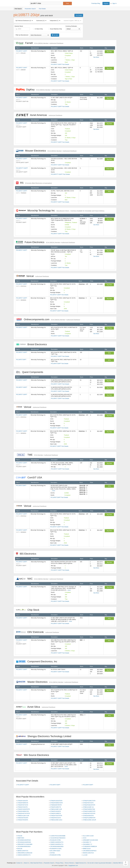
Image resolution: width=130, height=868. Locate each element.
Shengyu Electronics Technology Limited (45, 736)
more (54, 491)
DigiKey (41, 90)
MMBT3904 (21, 838)
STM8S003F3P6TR (56, 805)
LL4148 (85, 855)
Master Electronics (47, 682)
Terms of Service (69, 863)
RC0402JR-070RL (55, 840)
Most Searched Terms (36, 863)
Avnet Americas (39, 115)
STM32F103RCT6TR (89, 801)
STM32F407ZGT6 (55, 818)
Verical (33, 276)
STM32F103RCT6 (55, 807)
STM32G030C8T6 (88, 816)
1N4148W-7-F (87, 842)
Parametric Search (49, 863)
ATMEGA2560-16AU (56, 820)
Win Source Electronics (34, 755)
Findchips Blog (96, 3)
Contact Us (19, 863)
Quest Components (31, 372)
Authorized (42, 21)
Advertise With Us (118, 863)
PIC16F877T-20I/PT (22, 168)
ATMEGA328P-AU (88, 807)
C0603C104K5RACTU (57, 844)
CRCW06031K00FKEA (90, 851)
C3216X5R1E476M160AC (58, 838)
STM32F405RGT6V (23, 811)
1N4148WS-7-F (87, 844)
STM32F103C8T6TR (56, 801)
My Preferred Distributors (25, 21)
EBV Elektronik (38, 632)
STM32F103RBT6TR (89, 818)
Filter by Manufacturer (22, 35)
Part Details (79, 15)
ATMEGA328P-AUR (56, 809)
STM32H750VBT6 (23, 820)
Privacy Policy (59, 863)
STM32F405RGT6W (89, 809)
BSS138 (20, 849)
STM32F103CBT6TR (23, 809)
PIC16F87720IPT (21, 360)
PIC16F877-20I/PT (22, 51)
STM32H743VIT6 (22, 807)
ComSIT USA (30, 477)
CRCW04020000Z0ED (57, 846)
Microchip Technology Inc (60, 211)
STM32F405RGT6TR (56, 803)
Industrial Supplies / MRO (73, 21)
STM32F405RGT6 (23, 803)
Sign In (114, 3)
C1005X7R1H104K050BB (58, 836)
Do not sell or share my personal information (99, 863)
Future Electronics (46, 242)
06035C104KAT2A (88, 853)
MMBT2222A (87, 849)
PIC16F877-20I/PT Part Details (60, 64)
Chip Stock (29, 610)
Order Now (109, 169)
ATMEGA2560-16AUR (89, 820)
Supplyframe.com (73, 866)
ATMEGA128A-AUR (23, 816)
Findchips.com (20, 3)
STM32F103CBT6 (55, 811)
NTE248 (20, 836)
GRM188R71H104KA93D (90, 840)
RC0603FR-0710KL (56, 849)
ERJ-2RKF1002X (55, 851)
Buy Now (109, 52)
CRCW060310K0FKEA (24, 840)
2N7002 (52, 853)
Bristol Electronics (32, 344)
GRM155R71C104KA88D (25, 844)
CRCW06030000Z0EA (24, 846)
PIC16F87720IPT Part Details (60, 364)
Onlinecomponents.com (48, 319)
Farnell (40, 43)
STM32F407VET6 (88, 803)
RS (34, 183)
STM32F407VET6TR (89, 813)
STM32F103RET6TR (89, 811)
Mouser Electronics (46, 151)
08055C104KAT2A (23, 851)
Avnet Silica (36, 707)
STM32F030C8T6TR (89, 805)
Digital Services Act (81, 863)
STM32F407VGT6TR (24, 813)
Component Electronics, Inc (38, 661)
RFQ (109, 191)
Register (106, 3)
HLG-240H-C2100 (88, 836)
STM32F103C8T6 (22, 801)
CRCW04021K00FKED (24, 842)
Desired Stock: (22, 28)
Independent (55, 21)
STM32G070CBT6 (23, 818)
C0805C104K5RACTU (57, 842)
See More (96, 57)
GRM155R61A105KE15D (25, 853)
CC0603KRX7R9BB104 (90, 846)
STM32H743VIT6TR (56, 816)
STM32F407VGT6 (23, 805)
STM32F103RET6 (55, 813)
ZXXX (85, 838)
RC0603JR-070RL (55, 855)
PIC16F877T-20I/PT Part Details (60, 174)
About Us (26, 863)
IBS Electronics (27, 554)
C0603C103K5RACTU (24, 855)
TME (37, 455)
